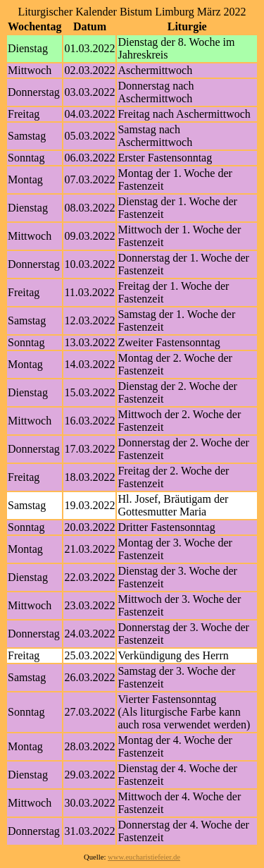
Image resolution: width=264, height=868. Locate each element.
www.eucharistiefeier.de (144, 857)
